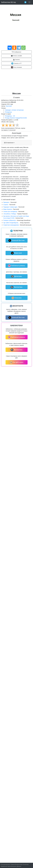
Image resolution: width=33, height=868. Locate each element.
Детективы (17, 276)
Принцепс (6, 202)
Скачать (16, 60)
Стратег (6, 205)
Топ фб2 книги (17, 362)
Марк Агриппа (8, 209)
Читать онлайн (17, 56)
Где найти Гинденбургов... (11, 223)
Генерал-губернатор (10, 220)
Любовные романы (16, 266)
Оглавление (9, 143)
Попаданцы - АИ (10, 116)
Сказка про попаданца (10, 211)
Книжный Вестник (16, 241)
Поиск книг (16, 253)
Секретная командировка (11, 225)
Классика (16, 298)
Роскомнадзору (5, 864)
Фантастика (16, 287)
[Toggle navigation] (29, 2)
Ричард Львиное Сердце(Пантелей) (16, 118)
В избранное (16, 52)
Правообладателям (16, 864)
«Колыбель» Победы (10, 214)
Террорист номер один (10, 207)
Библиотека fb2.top (9, 2)
